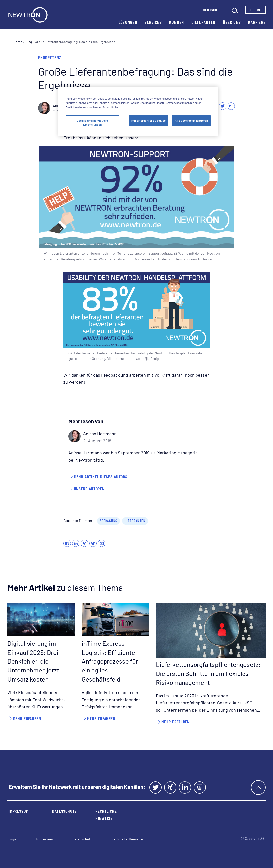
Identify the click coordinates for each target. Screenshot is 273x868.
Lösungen (128, 22)
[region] (138, 112)
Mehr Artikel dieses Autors (101, 476)
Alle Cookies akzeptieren (191, 120)
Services (153, 22)
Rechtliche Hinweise (106, 815)
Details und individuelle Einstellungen (92, 122)
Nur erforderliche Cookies (149, 120)
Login (255, 10)
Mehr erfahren (27, 718)
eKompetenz (50, 57)
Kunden (177, 22)
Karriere (257, 22)
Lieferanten (203, 22)
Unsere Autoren (89, 489)
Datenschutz (64, 811)
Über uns (232, 22)
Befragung (108, 521)
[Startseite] (28, 15)
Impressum (19, 811)
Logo (12, 839)
